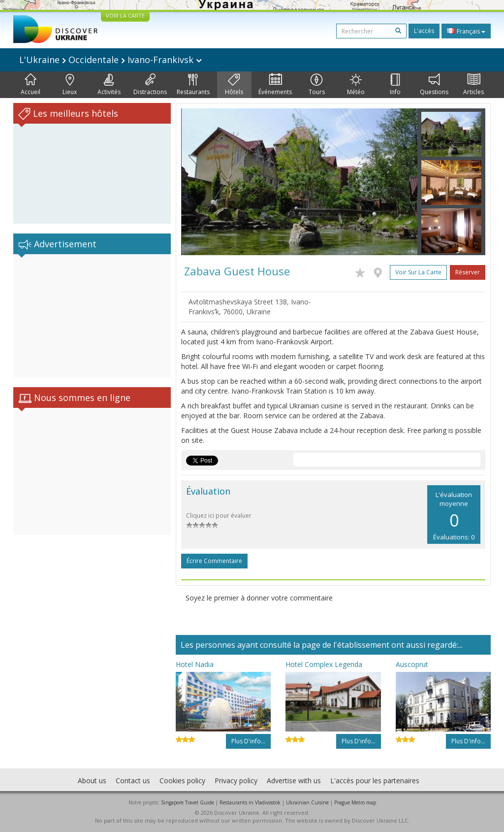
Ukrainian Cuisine (307, 802)
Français (466, 31)
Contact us (133, 781)
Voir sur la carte (418, 272)
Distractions (150, 85)
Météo (356, 85)
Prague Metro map (355, 802)
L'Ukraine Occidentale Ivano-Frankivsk (110, 60)
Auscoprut (412, 664)
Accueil (31, 85)
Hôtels (234, 85)
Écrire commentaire (214, 561)
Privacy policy (236, 781)
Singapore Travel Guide (188, 802)
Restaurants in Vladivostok (250, 802)
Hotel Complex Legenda (324, 664)
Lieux (70, 85)
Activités (109, 85)
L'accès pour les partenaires (375, 781)
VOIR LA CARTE (125, 16)
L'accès (424, 31)
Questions (434, 85)
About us (92, 781)
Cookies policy (182, 781)
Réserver (468, 272)
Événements (275, 85)
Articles (473, 85)
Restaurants (193, 85)
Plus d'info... (248, 741)
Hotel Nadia (195, 664)
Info (395, 85)
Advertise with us (294, 781)
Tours (317, 85)
